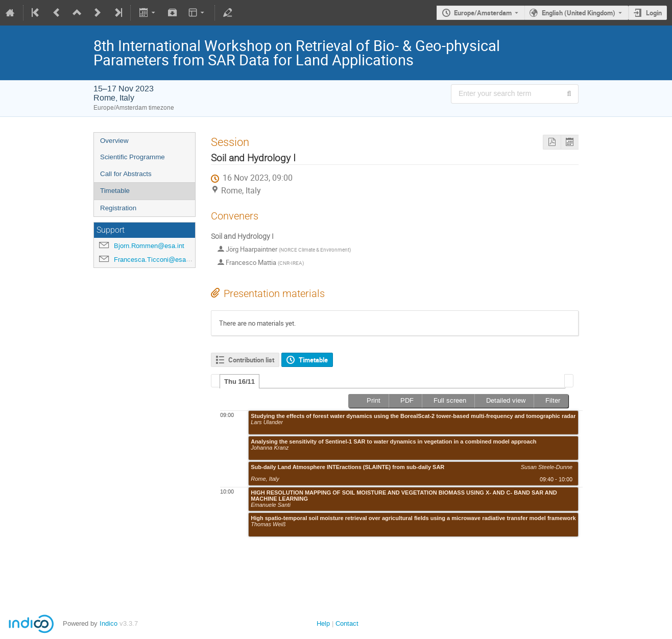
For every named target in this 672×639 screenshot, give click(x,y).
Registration (118, 208)
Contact (347, 623)
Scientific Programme (133, 157)
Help (323, 623)
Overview (114, 141)
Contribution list (251, 360)
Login (654, 13)
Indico (109, 623)
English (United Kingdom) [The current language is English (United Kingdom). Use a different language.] (579, 13)
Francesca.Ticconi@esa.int (154, 260)
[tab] (239, 381)
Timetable (115, 191)
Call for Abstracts (126, 174)
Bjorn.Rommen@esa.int (149, 246)
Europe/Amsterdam (483, 13)
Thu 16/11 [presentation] (239, 382)
